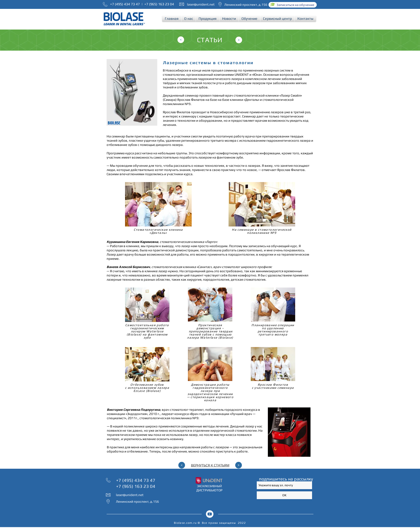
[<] (181, 40)
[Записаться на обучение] (293, 5)
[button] (189, 19)
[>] (239, 40)
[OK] (284, 495)
